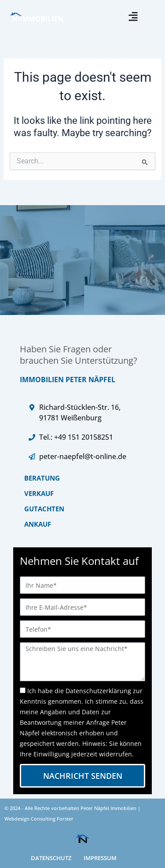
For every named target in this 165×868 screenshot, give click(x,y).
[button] (133, 16)
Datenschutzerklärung (98, 691)
